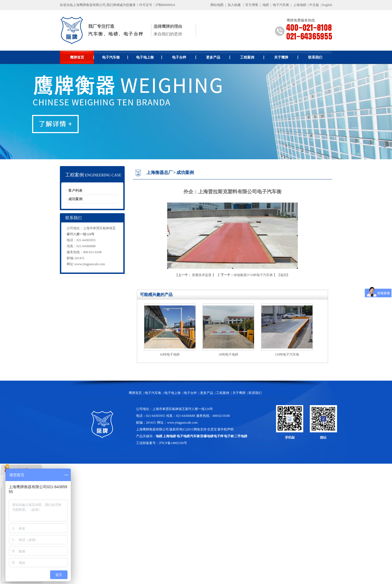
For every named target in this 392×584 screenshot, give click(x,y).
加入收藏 (234, 5)
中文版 (314, 5)
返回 (283, 275)
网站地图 (217, 5)
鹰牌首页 (82, 57)
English (327, 5)
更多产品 (218, 57)
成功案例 (75, 199)
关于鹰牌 (286, 57)
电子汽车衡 (281, 5)
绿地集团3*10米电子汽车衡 (247, 275)
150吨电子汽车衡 (287, 354)
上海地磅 (299, 5)
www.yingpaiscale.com (90, 264)
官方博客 (252, 5)
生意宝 (212, 429)
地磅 (266, 5)
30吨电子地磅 (228, 354)
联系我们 (315, 57)
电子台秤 (184, 57)
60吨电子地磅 (170, 354)
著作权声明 (225, 429)
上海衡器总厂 (160, 172)
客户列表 (75, 190)
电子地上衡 (149, 57)
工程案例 (252, 57)
